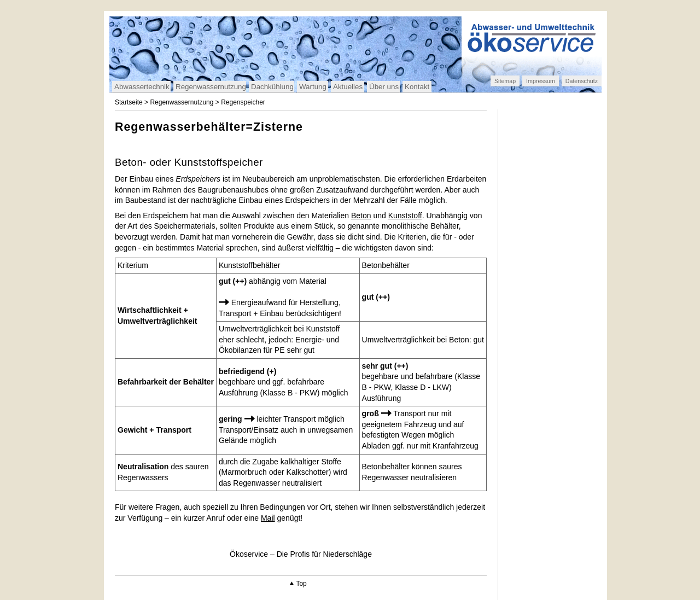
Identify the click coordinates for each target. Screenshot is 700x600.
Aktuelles (348, 87)
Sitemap (505, 81)
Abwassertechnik (142, 87)
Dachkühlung (272, 87)
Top (301, 584)
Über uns (384, 87)
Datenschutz (582, 81)
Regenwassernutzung (211, 87)
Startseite (129, 102)
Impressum (541, 81)
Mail (268, 518)
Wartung (313, 87)
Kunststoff (405, 215)
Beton (361, 215)
